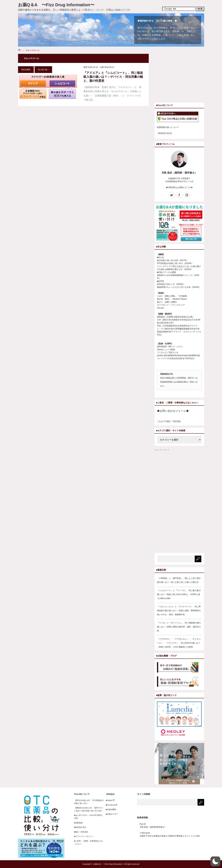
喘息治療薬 (26, 70)
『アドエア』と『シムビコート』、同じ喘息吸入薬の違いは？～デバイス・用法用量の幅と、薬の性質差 (113, 77)
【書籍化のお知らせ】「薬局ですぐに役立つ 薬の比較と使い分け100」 (89, 809)
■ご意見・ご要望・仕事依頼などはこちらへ (89, 842)
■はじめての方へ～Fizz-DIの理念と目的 (89, 817)
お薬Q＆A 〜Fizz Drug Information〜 (56, 5)
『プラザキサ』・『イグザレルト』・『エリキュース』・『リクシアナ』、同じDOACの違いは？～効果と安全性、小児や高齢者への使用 (179, 643)
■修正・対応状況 (81, 832)
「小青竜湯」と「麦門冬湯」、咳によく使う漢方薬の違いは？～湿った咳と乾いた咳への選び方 (179, 580)
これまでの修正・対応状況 (169, 421)
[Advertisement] (182, 77)
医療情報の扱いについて (168, 127)
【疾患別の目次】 (165, 133)
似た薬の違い (43, 70)
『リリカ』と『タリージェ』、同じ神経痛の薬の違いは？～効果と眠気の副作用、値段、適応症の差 (179, 627)
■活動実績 (78, 823)
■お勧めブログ (111, 814)
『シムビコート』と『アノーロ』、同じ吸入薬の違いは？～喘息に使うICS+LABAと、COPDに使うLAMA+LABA (179, 594)
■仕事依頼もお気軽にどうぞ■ (179, 187)
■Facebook (111, 805)
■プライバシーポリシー (84, 836)
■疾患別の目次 (80, 827)
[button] (215, 861)
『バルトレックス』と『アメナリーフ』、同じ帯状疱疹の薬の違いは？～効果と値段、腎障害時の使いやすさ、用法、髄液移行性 (179, 611)
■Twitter (109, 800)
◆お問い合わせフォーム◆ (173, 411)
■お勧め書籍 (110, 809)
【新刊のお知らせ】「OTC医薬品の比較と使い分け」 (89, 802)
